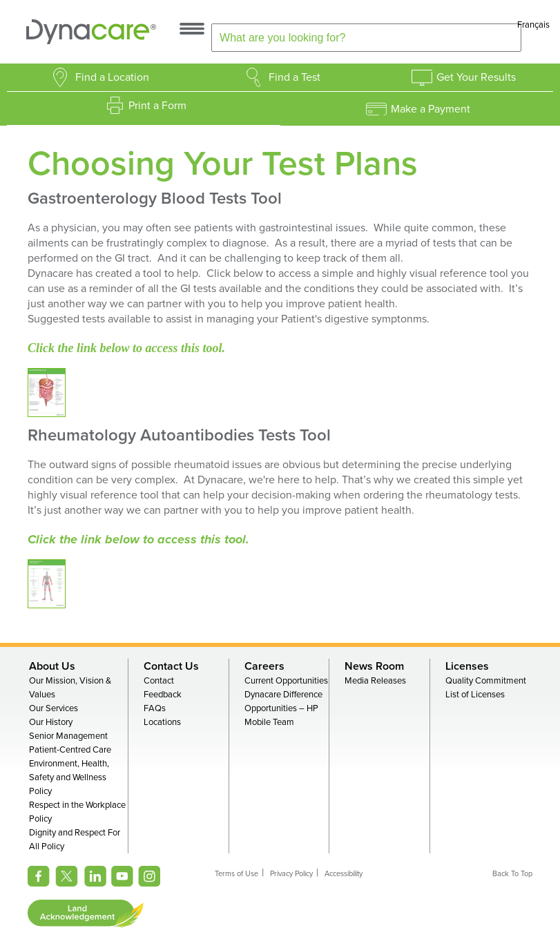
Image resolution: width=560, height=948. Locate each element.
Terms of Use (236, 874)
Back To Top (512, 874)
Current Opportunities (286, 681)
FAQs (155, 708)
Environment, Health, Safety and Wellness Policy (69, 777)
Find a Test (295, 77)
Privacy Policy (291, 874)
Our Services (54, 708)
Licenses (467, 666)
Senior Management (68, 736)
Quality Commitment (486, 681)
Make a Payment (431, 109)
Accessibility (344, 874)
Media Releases (375, 681)
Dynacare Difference (283, 695)
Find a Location (112, 77)
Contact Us (171, 666)
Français (533, 25)
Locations (162, 722)
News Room (374, 666)
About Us (52, 666)
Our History (51, 722)
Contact (159, 681)
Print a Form (157, 106)
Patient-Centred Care (70, 750)
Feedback (163, 695)
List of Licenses (475, 695)
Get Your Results (476, 77)
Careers (264, 666)
